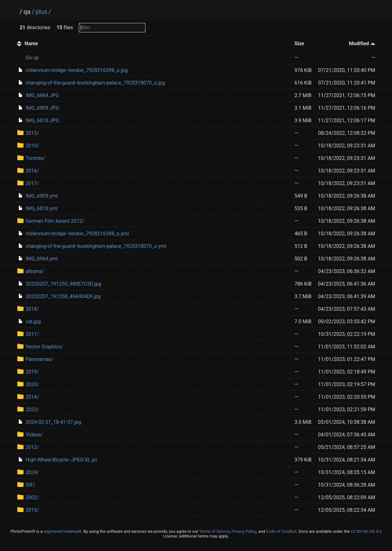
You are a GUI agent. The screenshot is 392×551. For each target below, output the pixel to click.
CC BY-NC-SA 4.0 (366, 531)
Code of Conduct (281, 531)
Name (31, 44)
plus (41, 12)
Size (299, 44)
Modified (362, 44)
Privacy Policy (244, 531)
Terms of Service (214, 531)
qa (27, 12)
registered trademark (62, 531)
